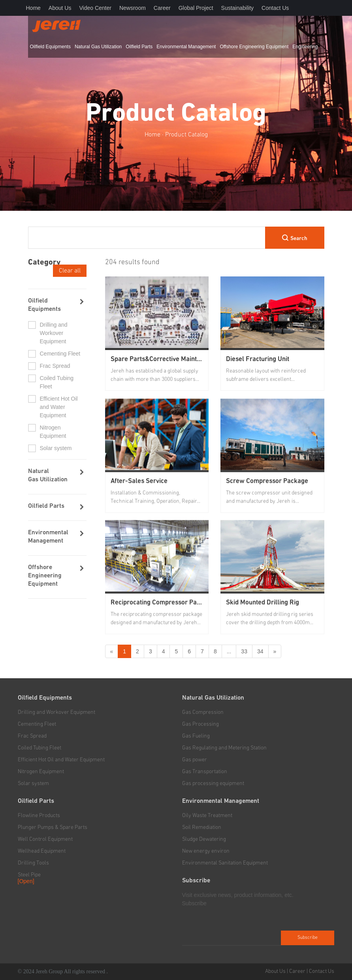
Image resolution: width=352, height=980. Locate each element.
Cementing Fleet (60, 354)
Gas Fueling (196, 736)
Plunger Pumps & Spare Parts (53, 827)
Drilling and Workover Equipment (54, 333)
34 (260, 651)
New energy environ (206, 851)
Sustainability (238, 8)
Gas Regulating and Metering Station (224, 748)
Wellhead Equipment (42, 851)
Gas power (195, 760)
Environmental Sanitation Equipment (225, 863)
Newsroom (133, 8)
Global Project (196, 8)
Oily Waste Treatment (207, 815)
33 (244, 651)
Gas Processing (200, 724)
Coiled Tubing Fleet (57, 382)
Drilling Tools (33, 863)
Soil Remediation (202, 827)
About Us (60, 8)
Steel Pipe (29, 875)
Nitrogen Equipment (53, 432)
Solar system (56, 448)
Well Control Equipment (45, 839)
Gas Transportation (205, 772)
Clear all (70, 271)
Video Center (95, 8)
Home (33, 8)
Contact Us (275, 8)
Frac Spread (55, 366)
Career (162, 8)
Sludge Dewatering (204, 839)
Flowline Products (39, 815)
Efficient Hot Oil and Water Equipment (59, 407)
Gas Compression (203, 712)
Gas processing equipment (213, 783)
